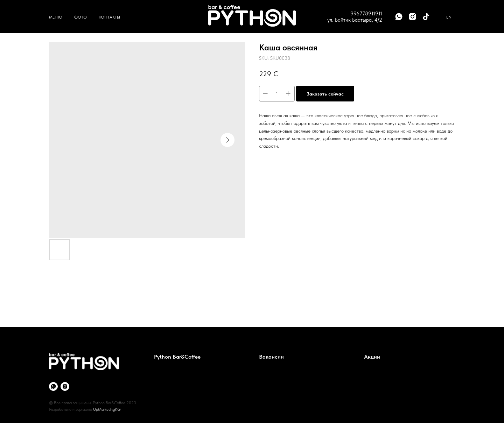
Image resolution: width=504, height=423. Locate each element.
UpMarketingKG (107, 409)
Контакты (109, 17)
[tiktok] (426, 17)
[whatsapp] (399, 17)
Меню (56, 17)
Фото (80, 17)
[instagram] (412, 17)
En (449, 17)
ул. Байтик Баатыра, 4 (352, 20)
